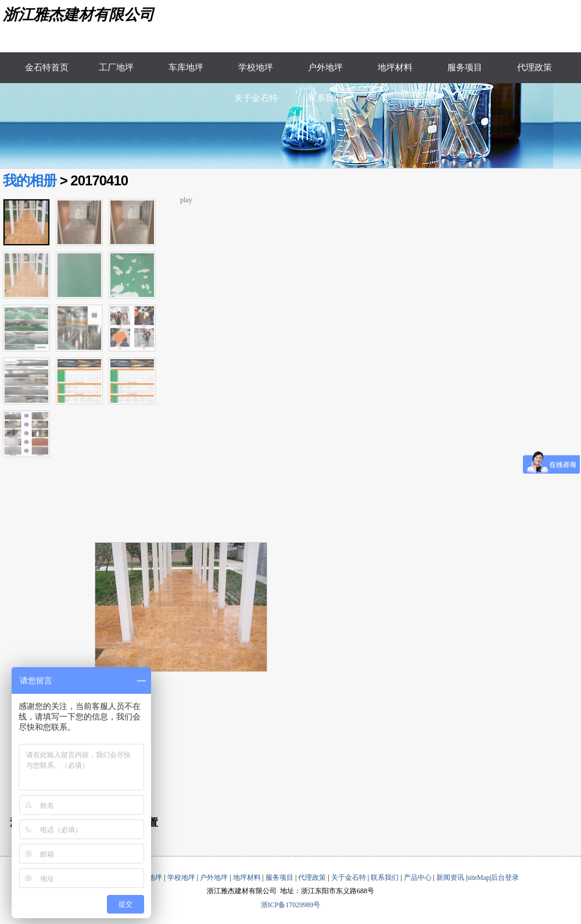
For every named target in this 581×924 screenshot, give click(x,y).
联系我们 (325, 98)
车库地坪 (186, 67)
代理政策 (535, 67)
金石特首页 (47, 67)
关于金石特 (256, 98)
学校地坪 (256, 67)
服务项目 (465, 67)
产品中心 (418, 878)
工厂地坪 (116, 67)
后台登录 (505, 878)
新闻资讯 (450, 878)
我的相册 (30, 180)
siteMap (478, 878)
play (186, 200)
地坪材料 (395, 67)
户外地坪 (325, 67)
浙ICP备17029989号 (291, 905)
